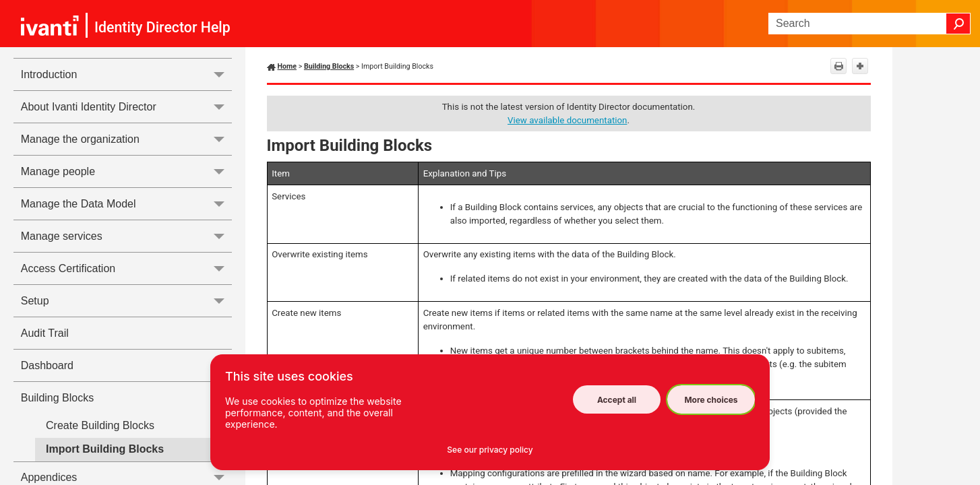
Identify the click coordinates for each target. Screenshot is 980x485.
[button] (958, 24)
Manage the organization (126, 139)
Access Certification (126, 268)
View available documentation (567, 120)
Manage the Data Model (126, 204)
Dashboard (47, 365)
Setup (126, 301)
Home (287, 66)
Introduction (126, 74)
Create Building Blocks (100, 425)
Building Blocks (126, 397)
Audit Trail (45, 333)
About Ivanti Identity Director (126, 107)
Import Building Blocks (105, 449)
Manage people (126, 171)
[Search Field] (869, 24)
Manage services (126, 236)
